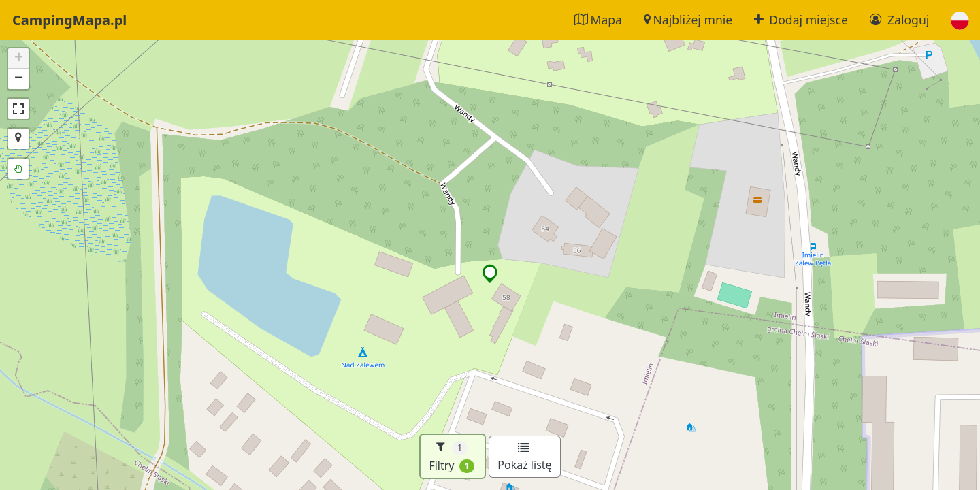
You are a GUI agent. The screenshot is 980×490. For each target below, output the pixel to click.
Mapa (598, 20)
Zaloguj (899, 20)
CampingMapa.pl (69, 20)
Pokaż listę (524, 457)
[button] (960, 20)
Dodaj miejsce (801, 20)
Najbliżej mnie (688, 20)
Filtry (452, 456)
